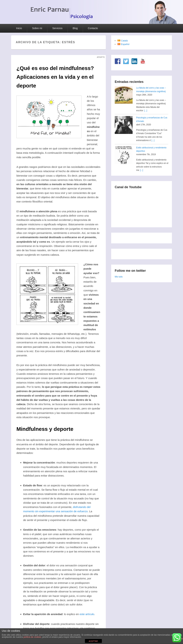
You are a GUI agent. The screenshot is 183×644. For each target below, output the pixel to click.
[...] (146, 111)
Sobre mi (37, 28)
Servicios (57, 28)
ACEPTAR (93, 641)
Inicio (19, 28)
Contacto (93, 28)
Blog (75, 28)
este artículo (87, 614)
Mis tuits (119, 277)
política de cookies (32, 637)
